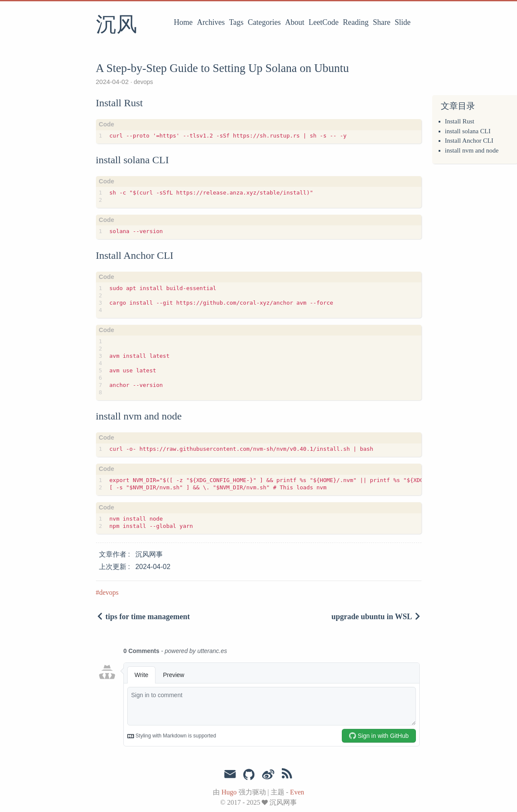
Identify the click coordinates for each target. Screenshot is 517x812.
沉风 (117, 25)
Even (297, 792)
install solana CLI (468, 131)
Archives (211, 22)
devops (142, 82)
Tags (236, 22)
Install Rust (460, 121)
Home (183, 22)
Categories (264, 22)
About (295, 22)
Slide (402, 22)
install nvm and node (472, 150)
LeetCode (324, 22)
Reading (356, 22)
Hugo (229, 792)
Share (382, 22)
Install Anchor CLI (469, 141)
